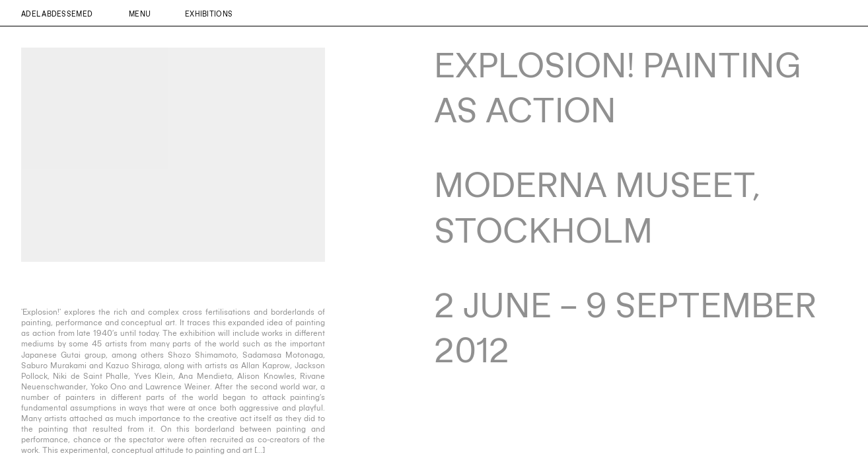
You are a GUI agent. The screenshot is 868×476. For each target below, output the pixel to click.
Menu (140, 14)
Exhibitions (209, 14)
